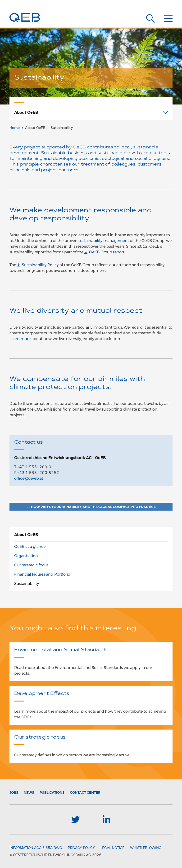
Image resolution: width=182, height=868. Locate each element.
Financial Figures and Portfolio (42, 574)
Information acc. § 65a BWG (36, 848)
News (29, 792)
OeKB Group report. (107, 252)
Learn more (20, 339)
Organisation (26, 556)
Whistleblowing (146, 848)
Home (15, 128)
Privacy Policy (81, 848)
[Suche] (150, 19)
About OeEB (26, 535)
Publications (52, 792)
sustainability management (104, 241)
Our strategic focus (31, 565)
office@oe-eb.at (29, 478)
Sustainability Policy (40, 265)
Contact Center (85, 792)
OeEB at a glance (30, 547)
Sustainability (27, 584)
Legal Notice (112, 848)
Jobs (14, 792)
